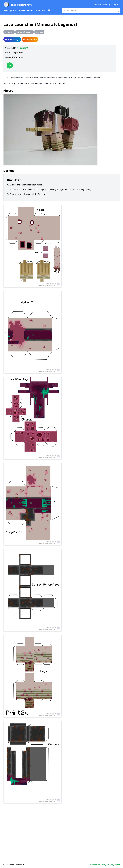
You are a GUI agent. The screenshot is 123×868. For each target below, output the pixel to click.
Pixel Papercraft (18, 5)
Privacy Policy (114, 865)
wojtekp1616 (23, 48)
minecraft (9, 32)
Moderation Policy (98, 865)
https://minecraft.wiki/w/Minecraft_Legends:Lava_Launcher (38, 83)
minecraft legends (25, 32)
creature (39, 32)
